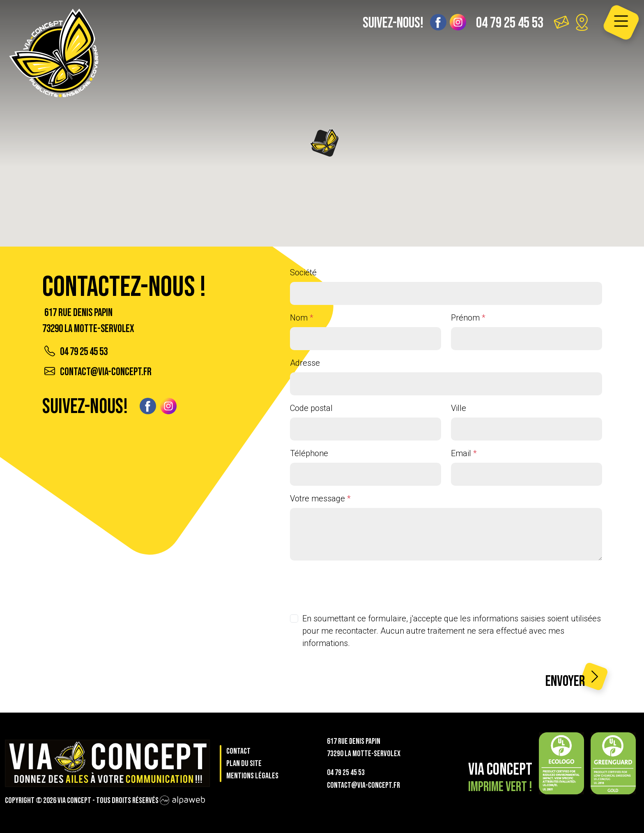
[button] (325, 143)
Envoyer (574, 681)
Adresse (305, 363)
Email (464, 453)
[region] (322, 123)
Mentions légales (252, 776)
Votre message (320, 498)
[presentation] (352, 583)
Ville (459, 408)
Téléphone (309, 453)
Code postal (311, 408)
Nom (302, 318)
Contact (238, 751)
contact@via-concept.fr (98, 372)
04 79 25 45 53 (510, 23)
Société (303, 272)
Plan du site (244, 764)
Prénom (468, 318)
